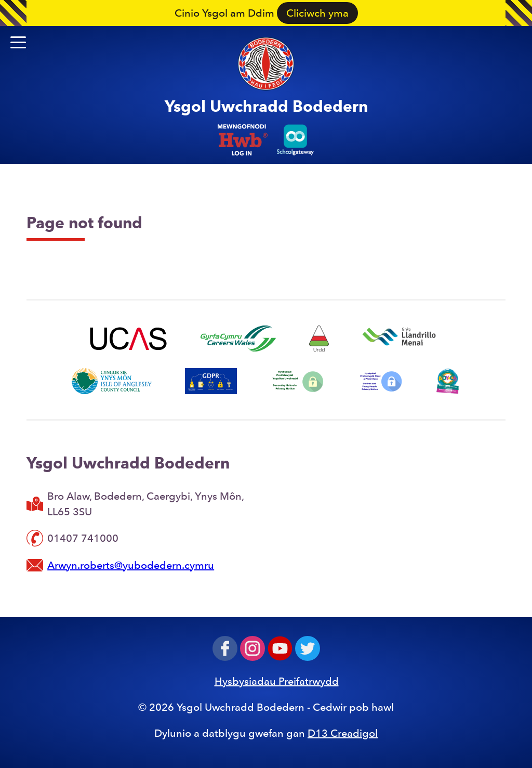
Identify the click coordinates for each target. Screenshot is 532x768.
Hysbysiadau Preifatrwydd (277, 681)
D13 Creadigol (343, 733)
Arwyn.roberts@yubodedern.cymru (131, 565)
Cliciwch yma (317, 13)
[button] (18, 42)
